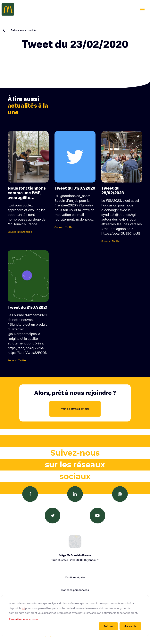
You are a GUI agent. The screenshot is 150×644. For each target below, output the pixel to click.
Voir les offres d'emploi (75, 409)
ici (23, 608)
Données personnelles (75, 590)
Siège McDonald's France (75, 558)
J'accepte (130, 626)
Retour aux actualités (24, 30)
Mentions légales (75, 577)
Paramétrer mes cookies (24, 619)
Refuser (108, 626)
